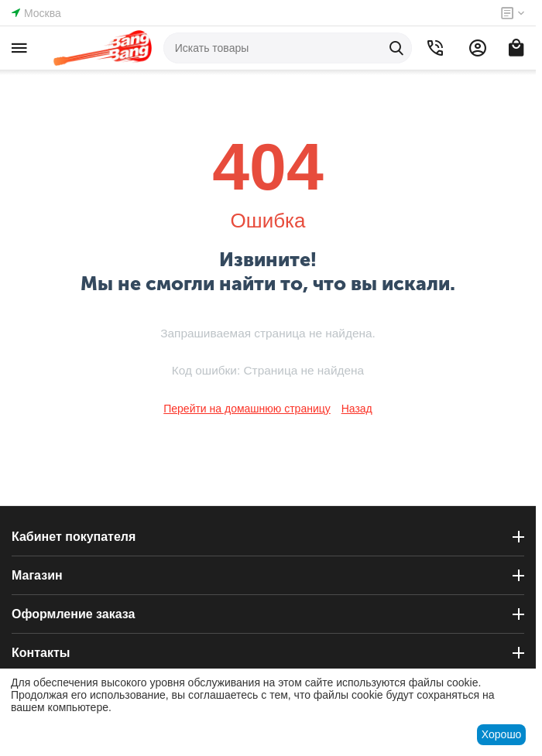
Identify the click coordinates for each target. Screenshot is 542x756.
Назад (357, 409)
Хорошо (502, 734)
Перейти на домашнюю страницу (247, 409)
